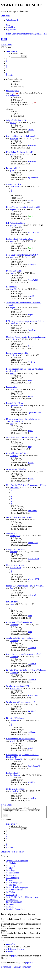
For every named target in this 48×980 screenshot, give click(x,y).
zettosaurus (14, 186)
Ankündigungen (13, 95)
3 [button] (7, 63)
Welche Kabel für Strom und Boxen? (21, 638)
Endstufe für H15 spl (15, 403)
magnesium (14, 209)
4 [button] (7, 66)
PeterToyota (15, 536)
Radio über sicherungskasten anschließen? (23, 654)
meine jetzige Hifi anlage (16, 469)
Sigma (30, 346)
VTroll (12, 741)
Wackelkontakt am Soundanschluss (21, 739)
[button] (12, 51)
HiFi (4, 39)
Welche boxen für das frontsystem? (21, 702)
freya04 (13, 289)
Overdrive (14, 323)
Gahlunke (14, 625)
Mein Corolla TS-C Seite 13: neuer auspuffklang (26, 485)
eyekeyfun (14, 93)
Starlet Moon (15, 688)
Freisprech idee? (13, 168)
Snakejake (14, 139)
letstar (12, 241)
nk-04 (12, 154)
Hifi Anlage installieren (16, 223)
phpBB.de (29, 962)
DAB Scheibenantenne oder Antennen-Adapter (25, 321)
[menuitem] (8, 25)
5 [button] (7, 68)
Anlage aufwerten (13, 184)
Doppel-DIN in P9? (14, 271)
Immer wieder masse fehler (17, 353)
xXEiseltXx (15, 487)
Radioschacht (12, 287)
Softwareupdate (13, 91)
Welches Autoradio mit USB (18, 686)
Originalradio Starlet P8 (16, 120)
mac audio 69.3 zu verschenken (19, 517)
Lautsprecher (12, 387)
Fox (11, 424)
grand (12, 170)
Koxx (12, 604)
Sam (12, 588)
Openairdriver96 (17, 405)
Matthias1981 (33, 559)
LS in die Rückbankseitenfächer (19, 622)
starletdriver (15, 791)
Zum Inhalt (6, 16)
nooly (12, 257)
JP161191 (14, 339)
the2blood (32, 711)
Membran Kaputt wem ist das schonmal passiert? (26, 337)
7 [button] (7, 73)
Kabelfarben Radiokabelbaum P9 (20, 152)
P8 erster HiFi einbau (15, 718)
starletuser (14, 456)
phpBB (14, 956)
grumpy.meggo (16, 225)
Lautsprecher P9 (13, 773)
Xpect (12, 273)
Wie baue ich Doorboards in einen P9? (22, 437)
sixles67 (31, 130)
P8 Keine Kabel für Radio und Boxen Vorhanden (26, 670)
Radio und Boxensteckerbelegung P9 (21, 136)
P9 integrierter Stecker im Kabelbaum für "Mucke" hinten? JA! (23, 420)
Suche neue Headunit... (16, 789)
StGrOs (13, 123)
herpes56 (13, 307)
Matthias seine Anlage (15, 565)
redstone (13, 552)
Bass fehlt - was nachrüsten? (18, 453)
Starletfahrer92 (16, 759)
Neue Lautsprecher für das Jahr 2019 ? (22, 255)
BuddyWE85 (33, 280)
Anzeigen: (14, 808)
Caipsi (12, 389)
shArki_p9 (32, 595)
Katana (31, 396)
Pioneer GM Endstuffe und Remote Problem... (25, 586)
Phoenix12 (32, 200)
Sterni (30, 216)
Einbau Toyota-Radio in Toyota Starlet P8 (23, 207)
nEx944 (13, 373)
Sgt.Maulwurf (33, 177)
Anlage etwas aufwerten (16, 549)
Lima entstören (12, 602)
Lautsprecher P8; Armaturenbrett (20, 239)
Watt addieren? (12, 533)
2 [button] (7, 61)
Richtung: (30, 810)
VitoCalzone (33, 782)
